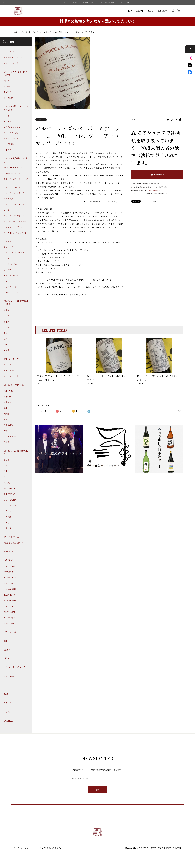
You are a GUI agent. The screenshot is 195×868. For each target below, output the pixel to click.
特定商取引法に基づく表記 (51, 848)
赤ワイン (7, 121)
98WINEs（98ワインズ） (15, 167)
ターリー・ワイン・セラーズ (16, 221)
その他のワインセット (13, 63)
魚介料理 (7, 86)
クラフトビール (12, 537)
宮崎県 (7, 350)
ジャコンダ (8, 247)
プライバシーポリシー (23, 848)
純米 (6, 408)
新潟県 (7, 333)
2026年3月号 (9, 618)
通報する (156, 201)
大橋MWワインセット (13, 57)
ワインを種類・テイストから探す (16, 108)
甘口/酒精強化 (10, 144)
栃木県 (7, 322)
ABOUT (140, 11)
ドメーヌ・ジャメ (11, 275)
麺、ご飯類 (8, 98)
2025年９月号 (10, 583)
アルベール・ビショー (13, 173)
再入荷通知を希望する (157, 175)
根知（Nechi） (10, 488)
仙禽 (6, 465)
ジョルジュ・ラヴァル (13, 227)
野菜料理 (7, 92)
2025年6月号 (9, 566)
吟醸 (6, 419)
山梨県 (7, 327)
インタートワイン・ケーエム (16, 669)
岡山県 (7, 344)
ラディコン (8, 270)
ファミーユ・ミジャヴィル (15, 253)
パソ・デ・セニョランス (14, 193)
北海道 (7, 310)
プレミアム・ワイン (14, 359)
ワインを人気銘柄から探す (16, 160)
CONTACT (162, 11)
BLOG (150, 11)
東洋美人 (7, 483)
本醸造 (7, 431)
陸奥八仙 (7, 528)
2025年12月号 (10, 600)
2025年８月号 (10, 578)
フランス (7, 365)
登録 (98, 790)
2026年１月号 (10, 606)
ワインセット (10, 51)
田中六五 (7, 471)
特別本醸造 (8, 425)
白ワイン (7, 116)
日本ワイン (8, 150)
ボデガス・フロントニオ (14, 204)
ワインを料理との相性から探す (16, 73)
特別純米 (7, 402)
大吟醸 (7, 414)
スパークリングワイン (13, 133)
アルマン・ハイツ (11, 293)
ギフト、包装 (10, 632)
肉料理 (7, 81)
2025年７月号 (10, 572)
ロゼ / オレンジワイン (13, 127)
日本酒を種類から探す (15, 385)
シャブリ (7, 241)
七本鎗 (7, 523)
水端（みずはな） (11, 505)
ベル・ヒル (8, 258)
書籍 (6, 641)
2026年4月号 (9, 623)
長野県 (7, 339)
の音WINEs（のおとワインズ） (15, 234)
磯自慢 (7, 460)
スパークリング (10, 436)
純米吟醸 (7, 396)
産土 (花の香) (9, 494)
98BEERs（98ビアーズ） (14, 543)
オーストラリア (10, 370)
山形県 (7, 316)
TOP (130, 11)
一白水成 (7, 517)
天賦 (6, 477)
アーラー (7, 210)
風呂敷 (7, 658)
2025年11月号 (10, 595)
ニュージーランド (11, 376)
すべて (43, 411)
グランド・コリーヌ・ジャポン (16, 180)
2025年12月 (9, 676)
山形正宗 (7, 511)
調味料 (7, 650)
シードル (8, 551)
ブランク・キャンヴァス (14, 216)
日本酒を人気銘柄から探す (16, 452)
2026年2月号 (9, 612)
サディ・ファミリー (12, 281)
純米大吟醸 (8, 391)
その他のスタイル (11, 138)
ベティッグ (8, 199)
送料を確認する (155, 190)
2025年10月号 (10, 589)
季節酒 (7, 442)
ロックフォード (10, 287)
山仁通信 (8, 560)
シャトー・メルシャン (13, 187)
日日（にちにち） (11, 500)
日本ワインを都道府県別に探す (16, 303)
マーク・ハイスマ (11, 264)
